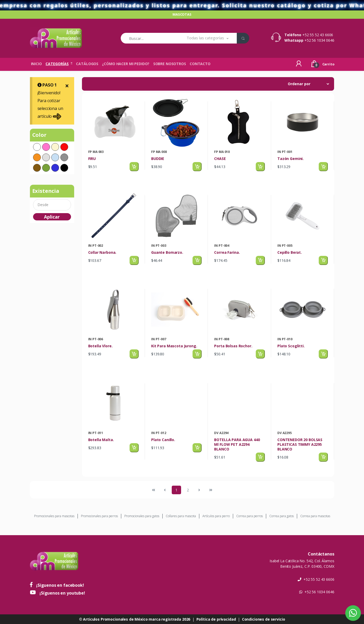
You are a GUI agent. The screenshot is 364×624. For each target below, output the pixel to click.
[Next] (199, 490)
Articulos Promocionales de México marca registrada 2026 (137, 619)
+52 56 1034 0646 (319, 40)
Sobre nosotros (170, 64)
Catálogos (87, 64)
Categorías (57, 64)
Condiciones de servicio (264, 619)
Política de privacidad (216, 619)
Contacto (200, 64)
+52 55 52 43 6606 (318, 35)
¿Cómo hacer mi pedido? (126, 64)
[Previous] (154, 490)
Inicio (36, 64)
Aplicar (52, 217)
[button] (207, 38)
